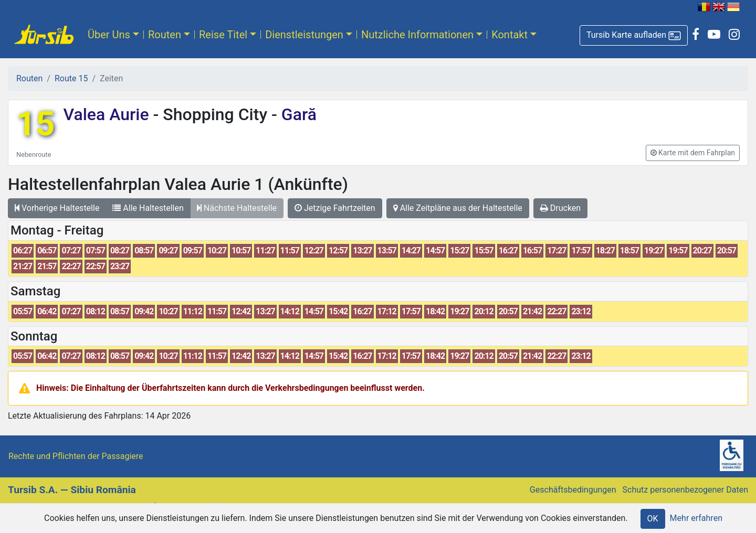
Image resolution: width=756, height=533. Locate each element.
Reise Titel (223, 35)
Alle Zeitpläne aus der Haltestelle (458, 208)
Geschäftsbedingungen (573, 490)
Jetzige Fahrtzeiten (335, 208)
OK (653, 519)
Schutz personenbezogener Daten (685, 490)
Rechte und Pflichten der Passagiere (76, 456)
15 (35, 124)
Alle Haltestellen (148, 208)
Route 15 (71, 78)
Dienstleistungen (304, 35)
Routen (165, 35)
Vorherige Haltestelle (57, 208)
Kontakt (510, 35)
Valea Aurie (108, 114)
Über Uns (109, 35)
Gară (297, 114)
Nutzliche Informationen (417, 35)
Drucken (560, 208)
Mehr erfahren (696, 518)
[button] (634, 35)
